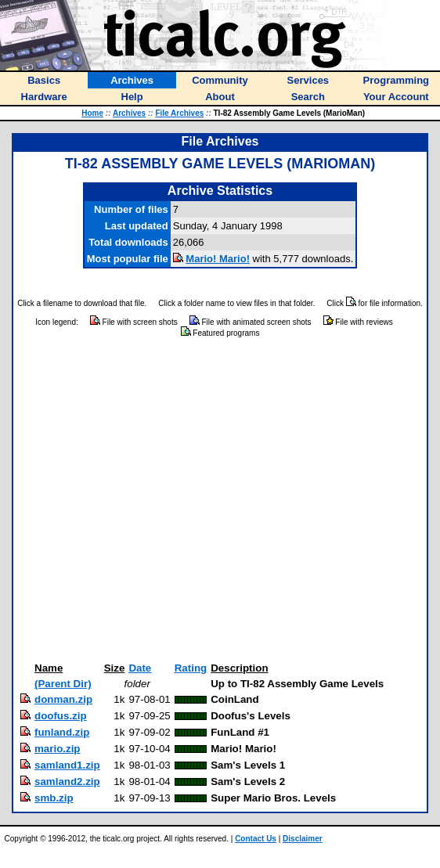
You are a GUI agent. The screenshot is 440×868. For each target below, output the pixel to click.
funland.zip (62, 732)
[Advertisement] (147, 501)
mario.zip (58, 749)
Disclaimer (303, 839)
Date (140, 668)
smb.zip (54, 798)
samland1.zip (67, 765)
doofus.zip (61, 716)
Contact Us (256, 839)
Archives (129, 113)
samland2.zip (67, 782)
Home (92, 113)
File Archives (179, 113)
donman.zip (63, 699)
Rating (191, 668)
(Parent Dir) (63, 684)
